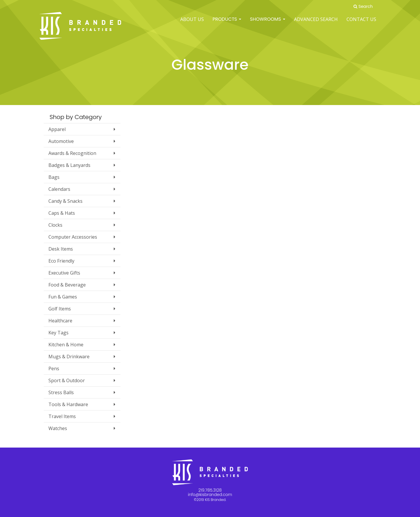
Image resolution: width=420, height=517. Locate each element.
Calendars (59, 189)
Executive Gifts (64, 273)
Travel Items (62, 416)
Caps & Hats (62, 213)
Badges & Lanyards (69, 165)
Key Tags (58, 333)
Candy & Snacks (65, 201)
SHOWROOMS (268, 23)
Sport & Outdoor (67, 380)
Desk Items (61, 249)
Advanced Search (316, 23)
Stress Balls (61, 392)
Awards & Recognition (72, 153)
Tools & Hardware (68, 404)
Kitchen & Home (66, 345)
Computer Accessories (73, 237)
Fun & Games (63, 297)
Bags (54, 177)
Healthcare (60, 321)
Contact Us (361, 23)
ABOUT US (192, 23)
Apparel (57, 129)
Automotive (61, 141)
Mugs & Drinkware (69, 357)
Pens (54, 368)
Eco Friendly (61, 261)
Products (227, 23)
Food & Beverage (67, 285)
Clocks (55, 225)
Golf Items (60, 309)
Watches (58, 428)
